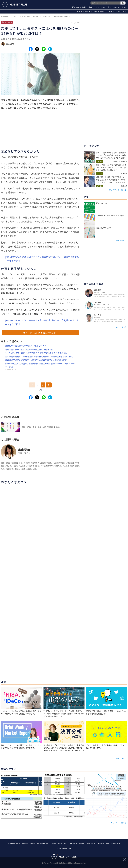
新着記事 (76, 7)
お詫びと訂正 (116, 843)
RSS (107, 843)
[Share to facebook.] (31, 49)
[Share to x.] (37, 49)
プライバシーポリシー (58, 843)
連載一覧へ (120, 758)
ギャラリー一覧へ (118, 823)
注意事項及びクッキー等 (76, 843)
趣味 (111, 11)
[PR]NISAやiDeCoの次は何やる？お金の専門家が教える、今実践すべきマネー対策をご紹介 (42, 259)
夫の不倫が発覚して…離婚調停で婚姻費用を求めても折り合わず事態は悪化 (39, 356)
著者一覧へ (120, 327)
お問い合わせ (91, 843)
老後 (96, 11)
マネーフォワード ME (64, 848)
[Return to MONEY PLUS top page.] (15, 5)
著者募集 (101, 843)
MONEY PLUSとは (14, 843)
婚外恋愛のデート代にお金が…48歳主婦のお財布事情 (29, 349)
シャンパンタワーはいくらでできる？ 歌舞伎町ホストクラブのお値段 (36, 353)
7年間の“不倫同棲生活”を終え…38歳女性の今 (26, 346)
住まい (104, 11)
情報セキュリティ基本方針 (39, 843)
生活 (79, 11)
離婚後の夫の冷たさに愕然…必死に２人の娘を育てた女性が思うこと (36, 360)
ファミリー (121, 11)
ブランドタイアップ (117, 7)
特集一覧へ (120, 240)
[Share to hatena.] (50, 49)
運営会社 (25, 843)
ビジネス (88, 11)
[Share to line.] (44, 49)
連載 (85, 7)
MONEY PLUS (5, 16)
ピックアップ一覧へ (117, 190)
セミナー (101, 7)
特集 (92, 7)
